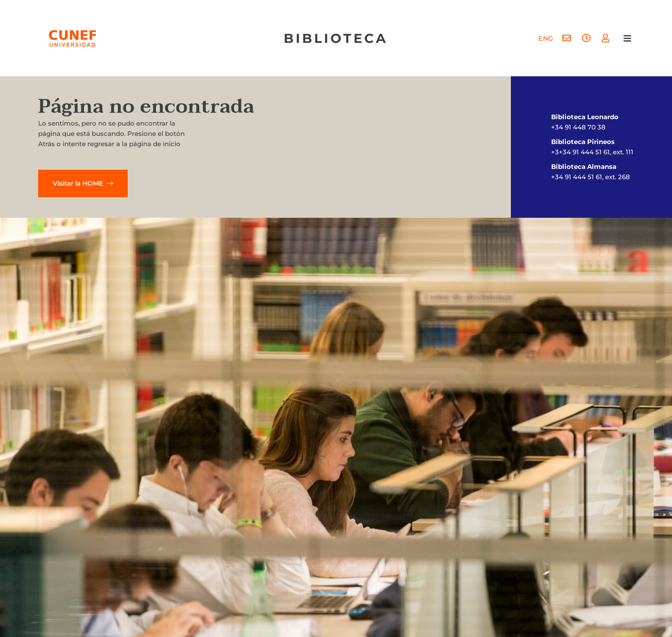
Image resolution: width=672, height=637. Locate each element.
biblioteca (336, 38)
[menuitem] (546, 38)
